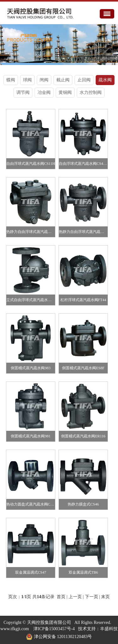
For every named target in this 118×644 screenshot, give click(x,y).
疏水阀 (105, 80)
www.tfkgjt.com (15, 629)
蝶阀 (11, 80)
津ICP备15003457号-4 (54, 629)
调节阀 (23, 92)
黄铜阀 (65, 92)
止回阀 (84, 80)
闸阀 (44, 80)
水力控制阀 (91, 92)
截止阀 (63, 80)
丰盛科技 (109, 629)
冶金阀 (44, 92)
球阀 (27, 80)
